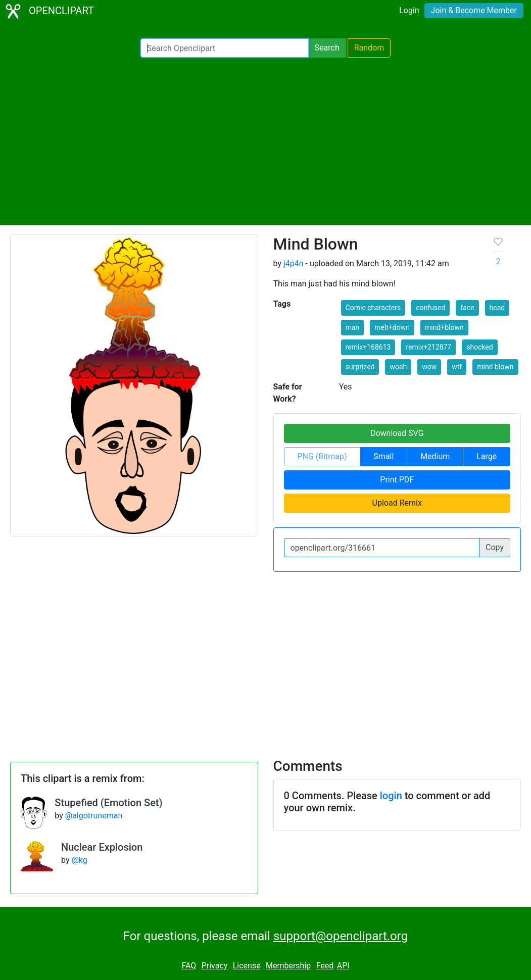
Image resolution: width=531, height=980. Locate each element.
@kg (79, 860)
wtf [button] (457, 367)
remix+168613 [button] (368, 347)
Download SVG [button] (397, 433)
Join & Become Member (474, 10)
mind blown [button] (495, 367)
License (247, 966)
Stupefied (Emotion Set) (108, 803)
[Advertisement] (265, 141)
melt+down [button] (392, 327)
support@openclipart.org (341, 936)
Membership (288, 966)
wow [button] (429, 367)
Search (327, 48)
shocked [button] (480, 347)
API (343, 966)
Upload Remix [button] (397, 503)
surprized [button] (360, 367)
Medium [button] (435, 456)
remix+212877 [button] (428, 347)
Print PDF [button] (397, 480)
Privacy (215, 966)
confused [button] (430, 308)
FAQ (189, 966)
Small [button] (383, 456)
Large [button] (487, 456)
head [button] (497, 308)
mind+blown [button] (444, 327)
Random (369, 48)
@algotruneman (94, 816)
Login (409, 10)
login (391, 796)
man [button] (353, 327)
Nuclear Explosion (102, 847)
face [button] (467, 308)
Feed (325, 966)
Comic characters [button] (373, 308)
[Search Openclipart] (225, 48)
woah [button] (398, 367)
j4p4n (294, 263)
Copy (495, 547)
